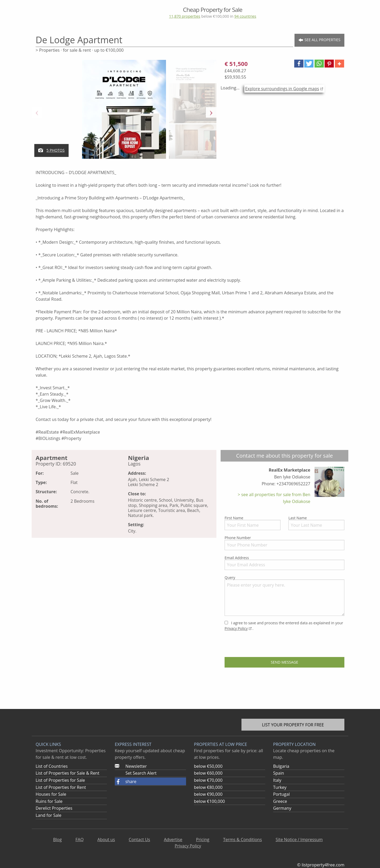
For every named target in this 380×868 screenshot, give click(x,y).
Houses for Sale (51, 794)
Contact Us (139, 840)
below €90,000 (208, 794)
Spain (279, 773)
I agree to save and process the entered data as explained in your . (284, 626)
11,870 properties (184, 16)
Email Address (284, 563)
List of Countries (52, 766)
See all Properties (319, 40)
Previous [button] (37, 112)
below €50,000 (208, 766)
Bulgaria (281, 766)
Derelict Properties (54, 808)
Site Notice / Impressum (299, 840)
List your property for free (293, 725)
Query (284, 595)
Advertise (173, 840)
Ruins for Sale (49, 801)
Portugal (281, 794)
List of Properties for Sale (60, 780)
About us (106, 840)
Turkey (280, 787)
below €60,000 (208, 773)
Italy (277, 780)
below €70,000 (208, 780)
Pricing (203, 840)
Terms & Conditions (242, 840)
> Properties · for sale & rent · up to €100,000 (80, 50)
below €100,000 (209, 801)
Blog (57, 840)
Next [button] (211, 112)
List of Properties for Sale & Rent (67, 773)
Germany (282, 808)
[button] (299, 64)
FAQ (80, 840)
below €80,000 (208, 787)
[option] (124, 112)
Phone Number (284, 543)
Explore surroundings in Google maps (282, 89)
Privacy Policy (236, 628)
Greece (280, 801)
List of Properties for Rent (61, 787)
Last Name (316, 523)
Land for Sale (48, 815)
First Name (253, 523)
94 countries (245, 16)
